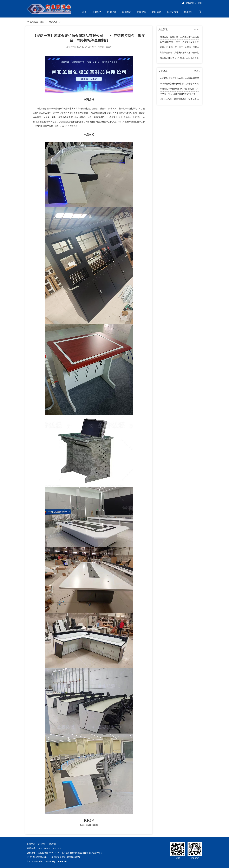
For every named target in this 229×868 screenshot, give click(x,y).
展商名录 (127, 12)
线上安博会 (172, 12)
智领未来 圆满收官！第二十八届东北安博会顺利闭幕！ (179, 48)
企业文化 (42, 844)
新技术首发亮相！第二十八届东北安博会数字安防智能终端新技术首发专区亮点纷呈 (179, 43)
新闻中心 (142, 12)
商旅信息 (156, 12)
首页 (84, 12)
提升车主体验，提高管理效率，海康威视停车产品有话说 (179, 100)
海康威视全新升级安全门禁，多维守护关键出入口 (179, 84)
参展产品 (53, 22)
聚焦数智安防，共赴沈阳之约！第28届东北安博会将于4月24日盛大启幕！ (179, 53)
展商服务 (97, 12)
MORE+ (198, 29)
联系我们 (189, 12)
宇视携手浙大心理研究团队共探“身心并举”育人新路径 (178, 95)
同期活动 (112, 12)
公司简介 (31, 844)
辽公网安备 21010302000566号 (66, 857)
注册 (200, 3)
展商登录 (188, 3)
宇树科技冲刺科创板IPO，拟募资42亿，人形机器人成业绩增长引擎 (179, 90)
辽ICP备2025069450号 (37, 857)
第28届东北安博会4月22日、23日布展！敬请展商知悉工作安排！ (179, 58)
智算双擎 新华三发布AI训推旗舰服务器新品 (179, 78)
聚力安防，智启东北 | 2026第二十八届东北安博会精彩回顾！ (179, 38)
